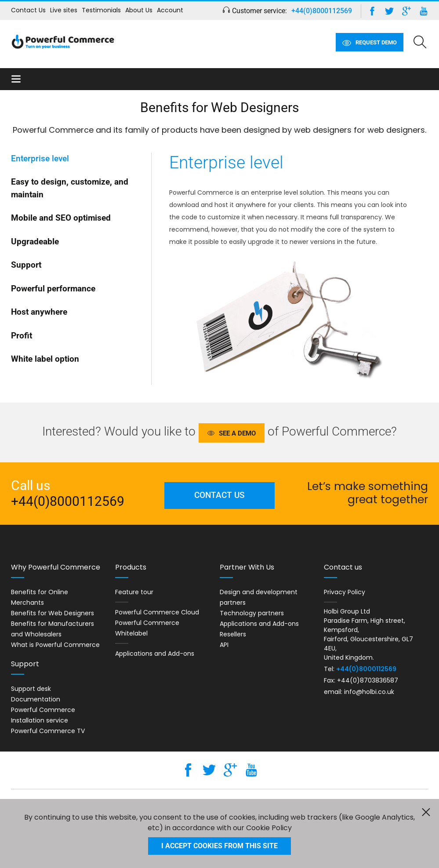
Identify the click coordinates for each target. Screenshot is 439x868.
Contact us (219, 495)
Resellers (233, 634)
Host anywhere (39, 312)
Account (170, 10)
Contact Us (28, 10)
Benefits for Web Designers (53, 613)
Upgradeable (35, 242)
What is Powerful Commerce (55, 645)
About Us (139, 10)
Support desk (31, 689)
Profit (22, 336)
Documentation (36, 699)
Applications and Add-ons (155, 654)
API (224, 645)
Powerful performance (53, 289)
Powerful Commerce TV (48, 731)
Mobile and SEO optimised (61, 218)
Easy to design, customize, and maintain (70, 188)
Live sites (64, 10)
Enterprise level (40, 158)
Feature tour (134, 592)
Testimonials (101, 10)
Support (26, 265)
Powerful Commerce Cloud (157, 612)
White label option (45, 359)
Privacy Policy (345, 592)
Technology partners (252, 613)
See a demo (237, 433)
